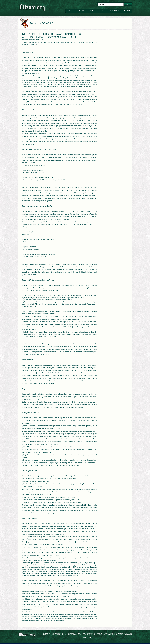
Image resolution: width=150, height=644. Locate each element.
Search (128, 4)
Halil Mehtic (26, 39)
